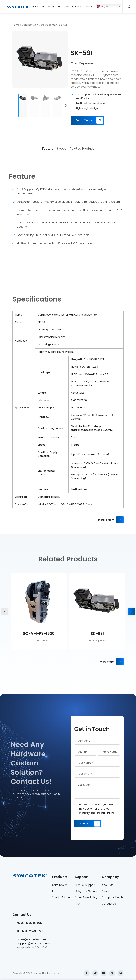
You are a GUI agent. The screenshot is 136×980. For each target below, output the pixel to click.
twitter (95, 973)
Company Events (113, 897)
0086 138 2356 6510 (30, 923)
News (89, 7)
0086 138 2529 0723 (30, 931)
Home (35, 7)
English (103, 7)
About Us (63, 7)
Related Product (82, 149)
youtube (104, 973)
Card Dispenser (48, 25)
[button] (14, 105)
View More (107, 662)
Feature (48, 149)
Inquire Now (106, 520)
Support (78, 7)
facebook (87, 973)
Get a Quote (84, 120)
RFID (55, 891)
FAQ (77, 904)
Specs (62, 149)
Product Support (85, 885)
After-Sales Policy (86, 897)
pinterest (112, 973)
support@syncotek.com (33, 943)
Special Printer (61, 897)
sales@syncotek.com (32, 939)
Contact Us (109, 904)
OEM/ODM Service (86, 891)
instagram (120, 973)
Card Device (29, 25)
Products (48, 7)
